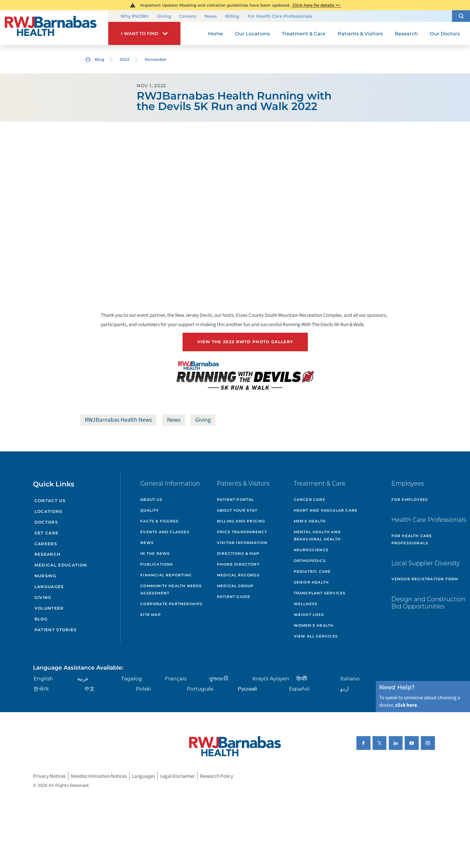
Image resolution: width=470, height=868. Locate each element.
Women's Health (314, 625)
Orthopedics (310, 561)
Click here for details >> (316, 5)
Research (48, 554)
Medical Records (238, 575)
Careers (188, 16)
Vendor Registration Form (425, 579)
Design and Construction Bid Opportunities (428, 603)
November (156, 59)
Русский (247, 689)
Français (176, 678)
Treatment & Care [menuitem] (304, 34)
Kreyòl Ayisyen (271, 678)
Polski (143, 689)
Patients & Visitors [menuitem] (360, 34)
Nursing (45, 576)
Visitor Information (242, 543)
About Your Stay (237, 510)
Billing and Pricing (241, 521)
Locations (48, 511)
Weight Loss (309, 615)
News (211, 16)
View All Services (316, 636)
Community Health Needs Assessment (171, 589)
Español (299, 689)
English (43, 678)
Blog (100, 59)
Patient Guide (234, 597)
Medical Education (61, 565)
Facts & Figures (159, 521)
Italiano (350, 678)
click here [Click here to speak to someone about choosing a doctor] (406, 705)
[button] (461, 16)
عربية (83, 678)
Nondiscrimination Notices (99, 776)
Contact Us (50, 501)
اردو (345, 689)
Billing (232, 16)
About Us (151, 499)
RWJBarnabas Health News (118, 420)
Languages (49, 587)
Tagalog (132, 678)
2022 (125, 59)
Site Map (151, 615)
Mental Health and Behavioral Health (317, 535)
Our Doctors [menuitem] (445, 34)
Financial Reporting (166, 575)
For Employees (410, 499)
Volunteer (49, 608)
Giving (164, 16)
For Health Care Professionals (280, 16)
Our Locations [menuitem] (252, 34)
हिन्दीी (302, 678)
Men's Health (310, 521)
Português (200, 689)
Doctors (46, 522)
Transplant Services (320, 593)
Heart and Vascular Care (326, 510)
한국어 (41, 689)
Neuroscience (311, 550)
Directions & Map (238, 553)
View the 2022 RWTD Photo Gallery (245, 342)
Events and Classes (165, 532)
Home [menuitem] (216, 34)
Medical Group (235, 586)
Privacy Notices (49, 776)
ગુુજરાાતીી (219, 678)
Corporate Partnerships (171, 604)
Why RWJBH (135, 16)
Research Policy (217, 776)
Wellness (306, 604)
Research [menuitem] (406, 34)
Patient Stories (56, 630)
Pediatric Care (312, 571)
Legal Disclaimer (177, 776)
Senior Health (311, 582)
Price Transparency (242, 532)
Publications (157, 564)
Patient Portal (236, 499)
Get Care (47, 533)
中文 (90, 689)
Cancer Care (309, 499)
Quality (150, 510)
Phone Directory (238, 564)
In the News (155, 553)
